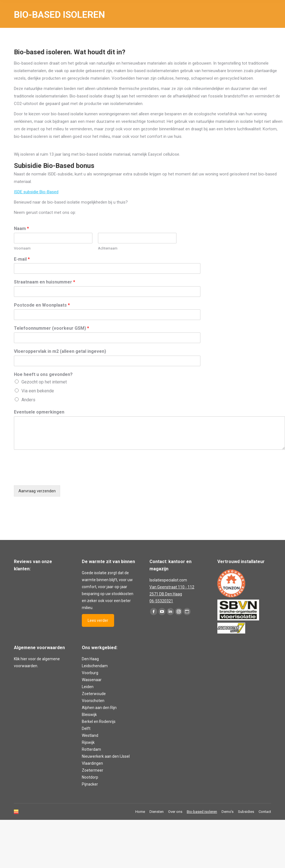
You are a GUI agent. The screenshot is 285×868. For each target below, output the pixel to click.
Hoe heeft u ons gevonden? (43, 374)
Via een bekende (38, 391)
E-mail (22, 259)
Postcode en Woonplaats (42, 305)
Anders (28, 400)
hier (24, 659)
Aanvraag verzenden (37, 491)
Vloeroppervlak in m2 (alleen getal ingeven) (60, 351)
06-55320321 (161, 601)
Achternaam (108, 248)
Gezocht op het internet (44, 382)
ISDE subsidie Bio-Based (36, 192)
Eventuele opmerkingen (39, 412)
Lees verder (98, 620)
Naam (21, 228)
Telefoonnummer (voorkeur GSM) (51, 328)
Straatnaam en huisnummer (45, 282)
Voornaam (22, 248)
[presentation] (56, 476)
